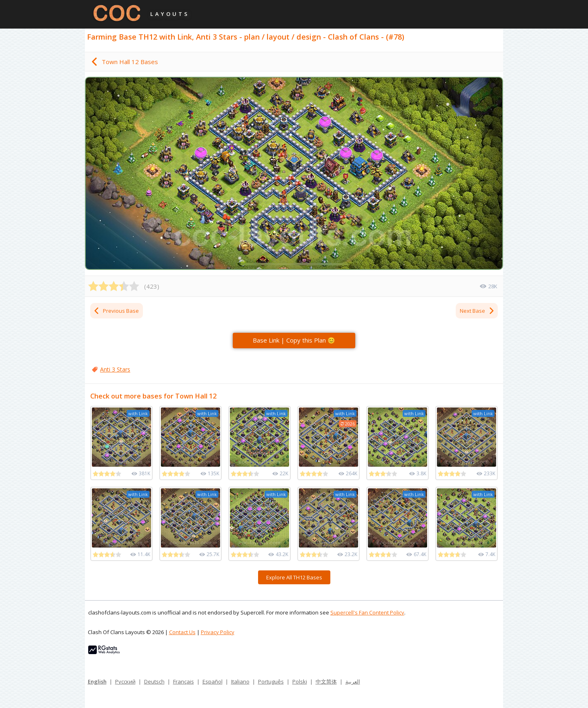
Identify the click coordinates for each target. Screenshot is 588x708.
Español (213, 681)
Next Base (477, 311)
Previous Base (116, 311)
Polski (300, 681)
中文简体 (326, 681)
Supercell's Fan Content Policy (367, 612)
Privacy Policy (218, 632)
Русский (125, 681)
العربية (353, 681)
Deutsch (154, 681)
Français (184, 681)
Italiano (240, 681)
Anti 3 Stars (115, 369)
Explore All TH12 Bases (294, 577)
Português (271, 681)
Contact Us (182, 632)
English (97, 681)
